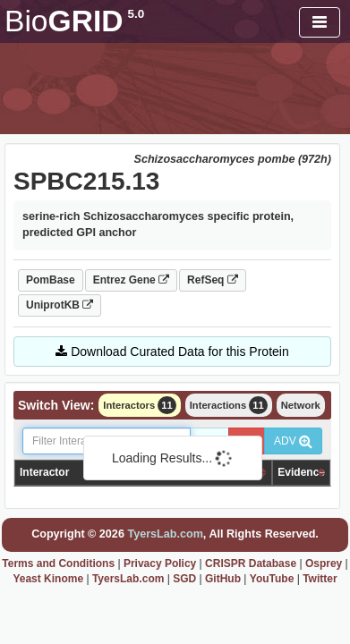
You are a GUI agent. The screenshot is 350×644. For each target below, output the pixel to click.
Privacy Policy (160, 563)
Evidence (301, 472)
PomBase (51, 280)
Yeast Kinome (48, 579)
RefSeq (213, 280)
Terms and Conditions (58, 563)
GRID (74, 21)
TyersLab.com (165, 534)
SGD (184, 579)
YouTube (272, 579)
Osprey (324, 563)
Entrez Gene (131, 280)
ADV (293, 441)
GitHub (223, 579)
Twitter (320, 579)
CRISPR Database (251, 563)
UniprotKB (60, 305)
